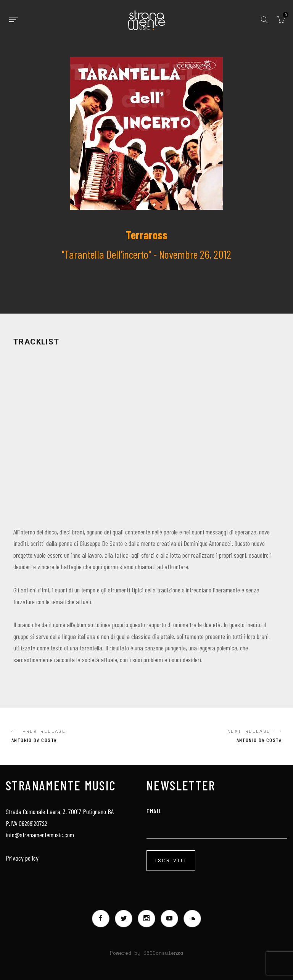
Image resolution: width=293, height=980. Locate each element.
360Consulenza (163, 953)
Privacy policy (22, 858)
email (217, 819)
